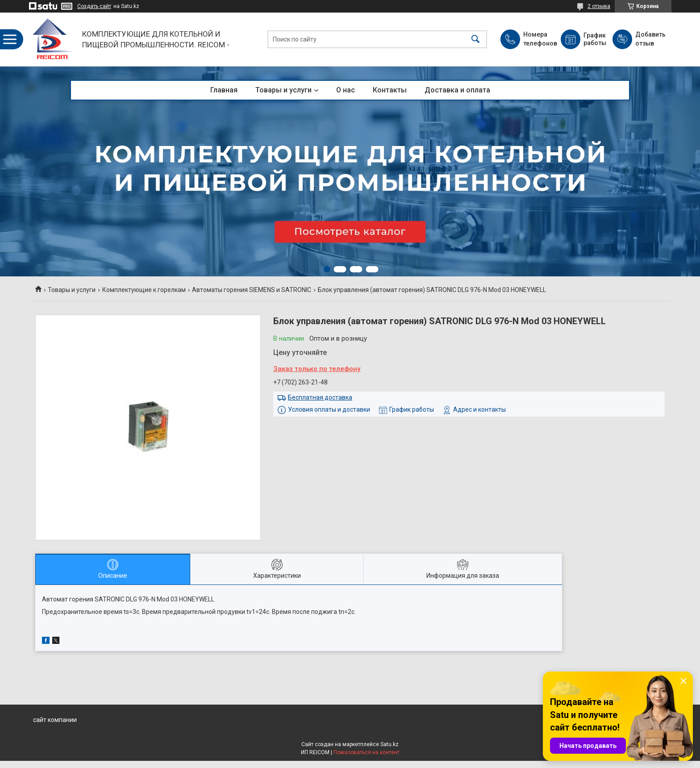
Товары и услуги (283, 90)
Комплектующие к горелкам (144, 290)
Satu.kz (390, 744)
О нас (346, 90)
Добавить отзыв (650, 39)
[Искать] (475, 40)
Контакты (390, 90)
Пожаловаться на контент (367, 752)
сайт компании (55, 720)
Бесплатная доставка (320, 397)
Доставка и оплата (457, 90)
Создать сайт (94, 6)
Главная (224, 90)
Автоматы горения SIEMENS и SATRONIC (252, 290)
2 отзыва (599, 6)
